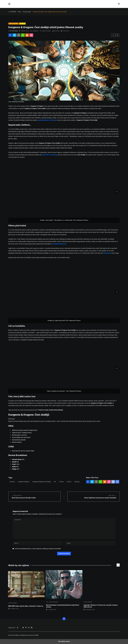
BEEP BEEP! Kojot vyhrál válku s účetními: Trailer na (26, 606)
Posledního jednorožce (59, 244)
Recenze (69, 482)
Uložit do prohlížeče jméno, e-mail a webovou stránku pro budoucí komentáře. (38, 549)
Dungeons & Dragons (24, 482)
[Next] (118, 565)
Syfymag (77, 482)
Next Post (112, 496)
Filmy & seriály (13, 603)
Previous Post (17, 496)
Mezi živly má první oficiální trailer (24, 498)
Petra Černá (14, 31)
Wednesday (107, 253)
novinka (61, 482)
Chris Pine (12, 482)
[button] (9, 4)
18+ (47, 602)
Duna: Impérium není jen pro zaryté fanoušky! (100, 498)
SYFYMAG (36, 635)
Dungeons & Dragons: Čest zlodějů (42, 482)
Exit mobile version (64, 641)
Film (55, 482)
